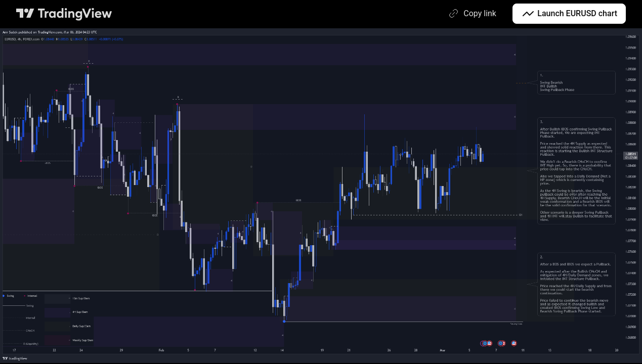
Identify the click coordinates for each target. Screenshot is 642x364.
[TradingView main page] (64, 14)
